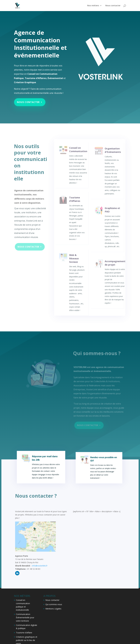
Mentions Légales (53, 609)
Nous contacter (113, 6)
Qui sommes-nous (54, 604)
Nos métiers (93, 6)
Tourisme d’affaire (24, 633)
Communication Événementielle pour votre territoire (25, 618)
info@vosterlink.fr (41, 566)
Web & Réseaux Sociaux (74, 264)
